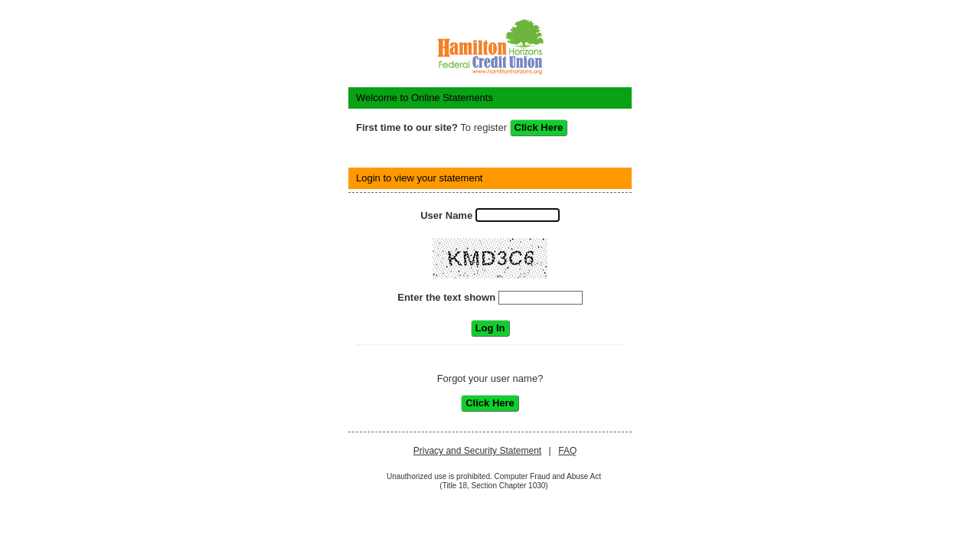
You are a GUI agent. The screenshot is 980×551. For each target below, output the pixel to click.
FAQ (567, 451)
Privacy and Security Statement (477, 451)
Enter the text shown (446, 297)
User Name (446, 215)
